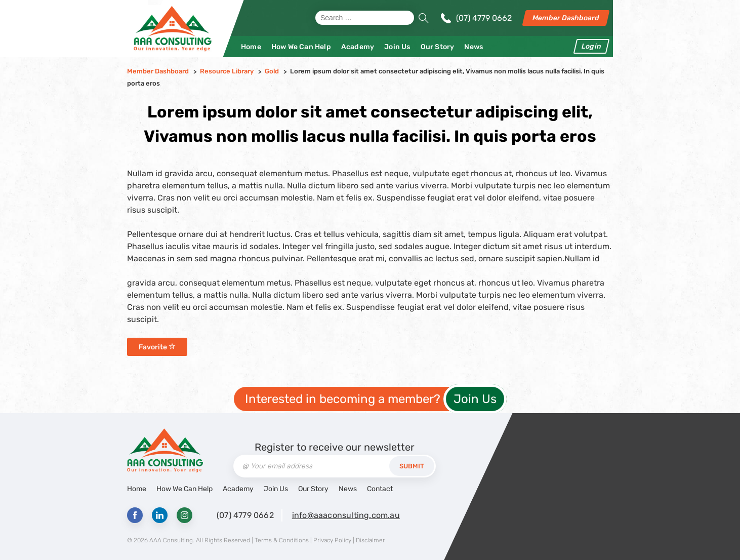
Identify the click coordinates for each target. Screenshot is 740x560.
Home (251, 47)
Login (591, 46)
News (474, 47)
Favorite (157, 347)
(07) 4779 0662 (484, 18)
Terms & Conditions (282, 540)
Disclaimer (370, 540)
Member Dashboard (566, 18)
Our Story (438, 47)
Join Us (397, 47)
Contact (380, 489)
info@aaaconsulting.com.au (346, 515)
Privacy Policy (332, 540)
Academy (358, 47)
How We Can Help (301, 47)
